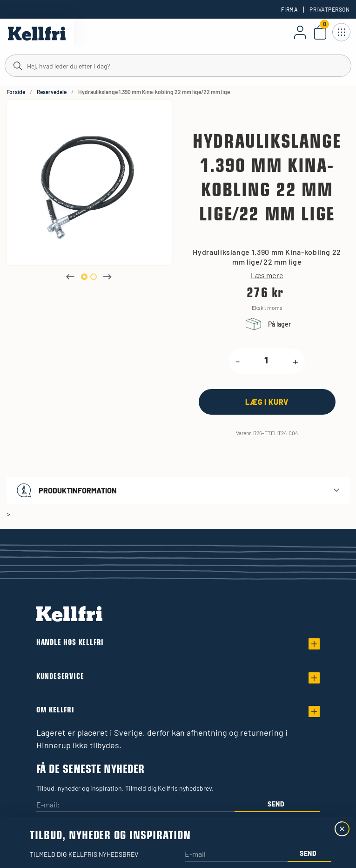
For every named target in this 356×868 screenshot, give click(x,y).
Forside (16, 92)
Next (107, 277)
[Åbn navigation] (341, 32)
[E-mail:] (136, 805)
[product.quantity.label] (266, 361)
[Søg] (178, 65)
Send (276, 804)
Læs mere (267, 275)
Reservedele (52, 92)
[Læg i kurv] (267, 402)
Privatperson (329, 9)
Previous (70, 277)
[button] (178, 490)
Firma (289, 9)
